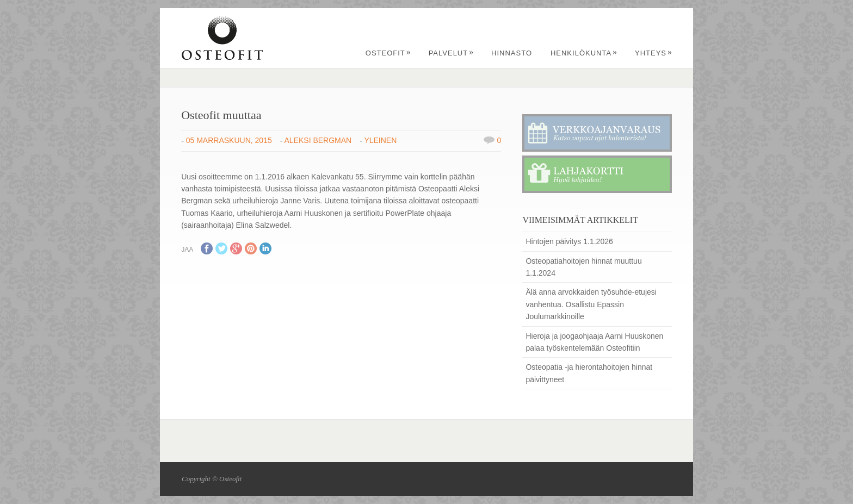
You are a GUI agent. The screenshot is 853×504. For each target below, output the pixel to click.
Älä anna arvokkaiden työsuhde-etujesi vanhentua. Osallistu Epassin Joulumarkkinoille (591, 304)
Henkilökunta (584, 53)
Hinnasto (512, 53)
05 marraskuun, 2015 (229, 140)
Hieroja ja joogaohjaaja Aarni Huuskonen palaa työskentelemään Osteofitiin (594, 342)
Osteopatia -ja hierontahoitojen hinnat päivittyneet (589, 373)
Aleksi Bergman (318, 140)
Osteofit (388, 53)
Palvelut (452, 53)
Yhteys (654, 53)
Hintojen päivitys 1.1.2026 (569, 241)
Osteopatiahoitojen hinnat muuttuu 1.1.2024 (583, 267)
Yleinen (380, 140)
